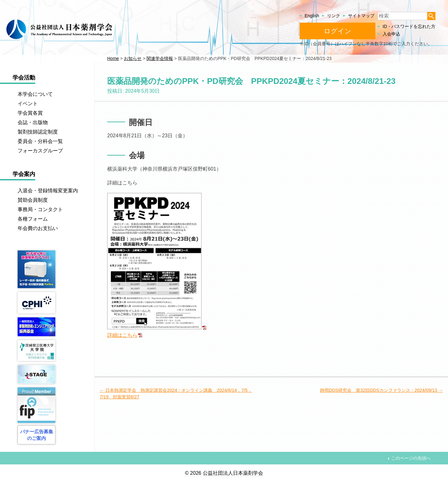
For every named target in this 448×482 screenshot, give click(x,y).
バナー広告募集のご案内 (37, 435)
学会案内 (24, 174)
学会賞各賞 (30, 113)
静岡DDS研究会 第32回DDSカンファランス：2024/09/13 (379, 390)
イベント (28, 104)
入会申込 (391, 34)
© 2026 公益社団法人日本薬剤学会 (224, 473)
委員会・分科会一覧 (40, 141)
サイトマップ (361, 16)
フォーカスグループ (40, 151)
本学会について (35, 94)
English (312, 16)
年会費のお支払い (38, 228)
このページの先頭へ (411, 458)
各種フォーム (33, 219)
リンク (334, 16)
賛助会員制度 (33, 200)
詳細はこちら (122, 335)
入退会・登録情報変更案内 (48, 191)
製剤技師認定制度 (38, 132)
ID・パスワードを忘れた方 (409, 26)
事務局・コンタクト (40, 209)
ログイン (338, 31)
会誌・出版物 (33, 122)
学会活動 (24, 78)
